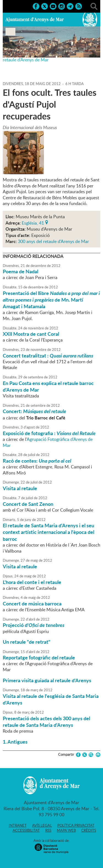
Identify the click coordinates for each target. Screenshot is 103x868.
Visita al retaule (20, 488)
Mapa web (66, 830)
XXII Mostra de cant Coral (31, 334)
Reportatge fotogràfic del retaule (39, 657)
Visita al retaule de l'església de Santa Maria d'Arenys (51, 699)
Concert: (34, 411)
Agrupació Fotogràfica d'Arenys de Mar (48, 442)
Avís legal (42, 825)
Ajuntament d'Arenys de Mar (35, 20)
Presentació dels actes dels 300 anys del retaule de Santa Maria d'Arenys (46, 722)
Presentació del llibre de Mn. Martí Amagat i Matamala (51, 300)
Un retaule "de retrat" (27, 642)
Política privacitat (76, 825)
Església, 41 (33, 222)
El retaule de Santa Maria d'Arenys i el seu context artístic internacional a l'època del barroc (48, 532)
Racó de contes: (37, 461)
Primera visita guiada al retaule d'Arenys (47, 680)
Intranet (18, 825)
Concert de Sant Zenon (28, 504)
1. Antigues (15, 742)
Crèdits (89, 830)
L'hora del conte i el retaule (32, 582)
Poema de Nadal (20, 271)
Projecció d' (34, 625)
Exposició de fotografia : (49, 433)
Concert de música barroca (32, 604)
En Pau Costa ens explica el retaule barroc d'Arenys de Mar (48, 386)
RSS (48, 830)
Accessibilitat (26, 830)
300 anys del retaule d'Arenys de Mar (53, 241)
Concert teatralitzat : (48, 356)
